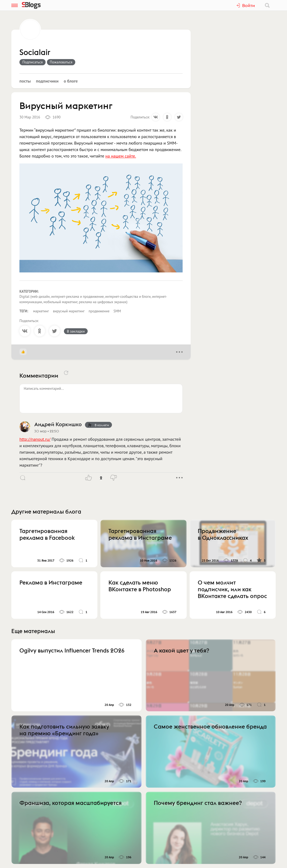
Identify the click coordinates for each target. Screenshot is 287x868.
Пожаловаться (61, 62)
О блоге (71, 81)
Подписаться (33, 62)
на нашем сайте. (121, 156)
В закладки (76, 331)
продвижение (99, 311)
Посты (25, 81)
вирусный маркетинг (69, 311)
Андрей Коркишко (58, 424)
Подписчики (47, 81)
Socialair (35, 53)
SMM (117, 311)
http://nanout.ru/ (35, 439)
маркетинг (41, 311)
